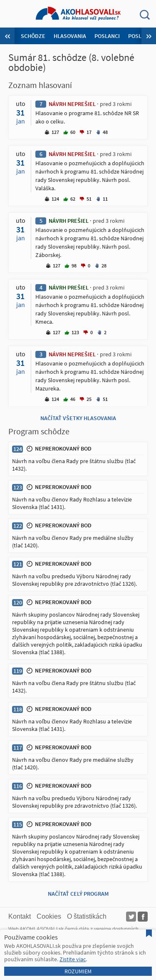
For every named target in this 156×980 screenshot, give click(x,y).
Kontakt (20, 916)
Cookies (49, 916)
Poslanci (107, 36)
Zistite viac (73, 959)
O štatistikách (87, 916)
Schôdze (33, 36)
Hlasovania (70, 36)
